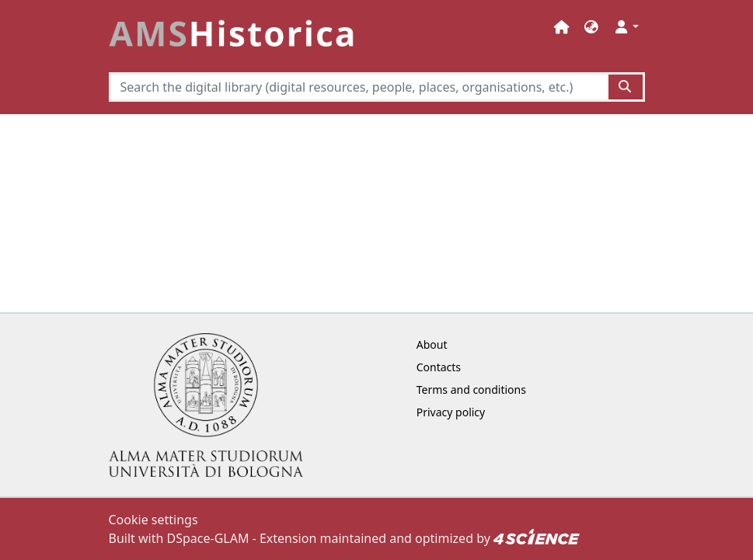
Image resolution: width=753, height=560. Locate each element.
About (432, 344)
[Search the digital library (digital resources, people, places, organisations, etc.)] (359, 87)
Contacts (439, 367)
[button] (591, 27)
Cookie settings (153, 520)
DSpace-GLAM (208, 538)
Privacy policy (451, 412)
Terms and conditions (471, 390)
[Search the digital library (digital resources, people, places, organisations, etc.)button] (626, 87)
